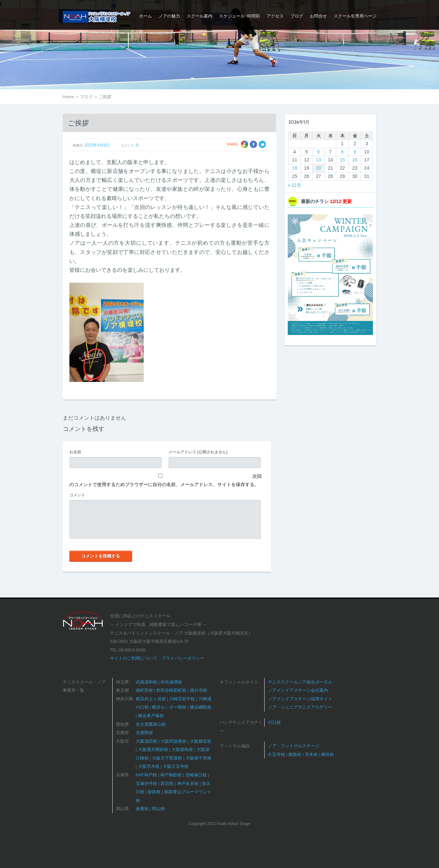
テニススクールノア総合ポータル (300, 682)
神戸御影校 (171, 775)
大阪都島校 (182, 749)
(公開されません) (198, 452)
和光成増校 (171, 682)
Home (69, 97)
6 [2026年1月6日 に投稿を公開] (318, 152)
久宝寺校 (276, 754)
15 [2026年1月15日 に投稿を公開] (342, 160)
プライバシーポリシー (183, 658)
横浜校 (328, 754)
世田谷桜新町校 (171, 690)
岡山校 (158, 809)
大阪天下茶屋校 (167, 758)
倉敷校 (142, 809)
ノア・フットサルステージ (294, 746)
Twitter (262, 144)
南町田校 (144, 690)
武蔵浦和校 (146, 682)
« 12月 (294, 185)
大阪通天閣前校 (153, 749)
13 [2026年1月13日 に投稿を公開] (318, 160)
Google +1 (245, 144)
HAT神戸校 (146, 775)
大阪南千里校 (199, 758)
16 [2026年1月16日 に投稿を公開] (355, 160)
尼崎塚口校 (196, 775)
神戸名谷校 (188, 784)
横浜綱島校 (201, 707)
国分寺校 (199, 690)
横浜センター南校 (169, 707)
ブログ (86, 97)
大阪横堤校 (201, 741)
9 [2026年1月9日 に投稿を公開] (355, 152)
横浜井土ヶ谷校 (151, 699)
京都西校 (144, 733)
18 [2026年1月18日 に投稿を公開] (295, 168)
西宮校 (167, 784)
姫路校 (154, 792)
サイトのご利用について (134, 658)
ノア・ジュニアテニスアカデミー (300, 707)
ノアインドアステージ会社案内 (298, 690)
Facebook (254, 144)
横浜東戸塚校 (151, 716)
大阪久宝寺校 (176, 766)
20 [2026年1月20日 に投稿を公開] (318, 168)
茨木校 (311, 754)
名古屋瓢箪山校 (151, 724)
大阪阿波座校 (173, 741)
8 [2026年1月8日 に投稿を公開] (342, 152)
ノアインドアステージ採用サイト (300, 699)
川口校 (274, 722)
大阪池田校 (146, 741)
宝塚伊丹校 (146, 784)
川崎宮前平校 (182, 699)
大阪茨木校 (149, 766)
